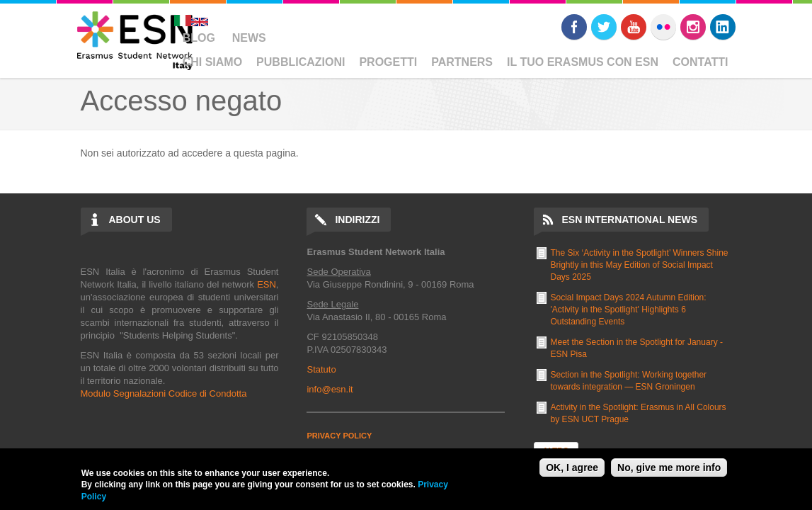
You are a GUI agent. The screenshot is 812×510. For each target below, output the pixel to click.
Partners (462, 62)
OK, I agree (572, 467)
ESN (267, 284)
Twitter (604, 27)
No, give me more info (669, 467)
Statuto (321, 369)
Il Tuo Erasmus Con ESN (583, 62)
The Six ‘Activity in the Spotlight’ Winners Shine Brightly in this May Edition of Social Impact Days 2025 (640, 265)
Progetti (388, 62)
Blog (199, 38)
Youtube (634, 27)
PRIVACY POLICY (339, 436)
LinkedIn (723, 27)
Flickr (663, 27)
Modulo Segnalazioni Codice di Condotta (164, 393)
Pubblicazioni (301, 62)
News (249, 38)
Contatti (701, 62)
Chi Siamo (212, 62)
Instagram (693, 27)
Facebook (574, 27)
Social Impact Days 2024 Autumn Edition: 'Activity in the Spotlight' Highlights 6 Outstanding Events (629, 310)
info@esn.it (330, 389)
